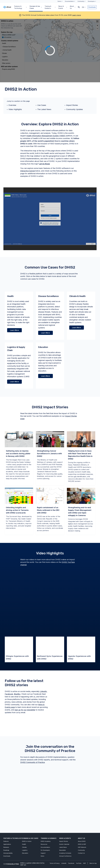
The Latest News (44, 109)
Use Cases (42, 105)
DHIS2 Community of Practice (33, 762)
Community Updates (75, 109)
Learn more (77, 15)
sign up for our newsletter (25, 710)
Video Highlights (15, 109)
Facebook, (9, 694)
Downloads (92, 7)
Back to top (93, 863)
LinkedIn (43, 691)
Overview (12, 105)
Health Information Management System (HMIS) (46, 136)
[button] (84, 7)
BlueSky (17, 694)
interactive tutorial (28, 171)
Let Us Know (44, 164)
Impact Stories (72, 105)
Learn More (45, 333)
